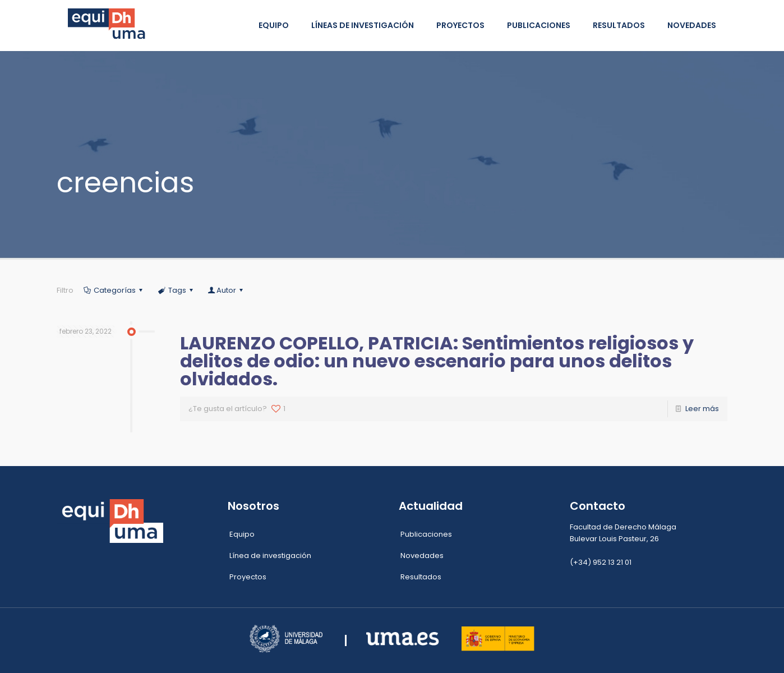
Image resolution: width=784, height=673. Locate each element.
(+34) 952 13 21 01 (601, 562)
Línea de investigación (270, 556)
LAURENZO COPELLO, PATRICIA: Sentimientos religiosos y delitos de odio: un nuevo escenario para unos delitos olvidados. (437, 361)
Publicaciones (426, 534)
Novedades (422, 556)
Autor (226, 290)
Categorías (114, 290)
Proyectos (248, 577)
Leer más (702, 409)
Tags (176, 290)
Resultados (421, 577)
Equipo (242, 534)
